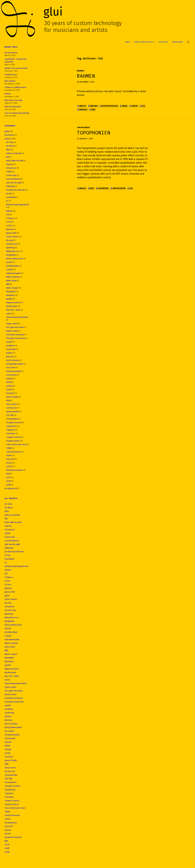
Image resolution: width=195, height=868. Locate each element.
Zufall (8, 485)
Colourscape (11, 175)
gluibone (10, 229)
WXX (8, 474)
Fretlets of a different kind (15, 87)
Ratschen (10, 357)
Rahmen (80, 71)
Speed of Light (12, 397)
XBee (93, 110)
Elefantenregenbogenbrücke (16, 566)
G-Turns (9, 226)
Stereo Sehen (12, 404)
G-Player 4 (10, 218)
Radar (124, 106)
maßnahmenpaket (14, 273)
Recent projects (11, 53)
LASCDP (9, 262)
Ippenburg (10, 248)
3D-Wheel (10, 146)
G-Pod (9, 222)
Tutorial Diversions (14, 452)
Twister (9, 456)
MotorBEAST (11, 292)
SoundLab (10, 393)
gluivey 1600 (11, 233)
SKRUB (9, 382)
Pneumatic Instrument (15, 335)
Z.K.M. (9, 477)
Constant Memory (13, 179)
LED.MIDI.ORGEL (13, 266)
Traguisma (10, 430)
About (128, 42)
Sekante (10, 379)
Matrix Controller (13, 277)
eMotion (9, 211)
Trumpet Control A (13, 437)
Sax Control (11, 368)
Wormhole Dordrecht (15, 470)
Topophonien (83, 128)
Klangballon (11, 255)
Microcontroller (110, 106)
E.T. (7, 201)
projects (8, 139)
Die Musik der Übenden (16, 190)
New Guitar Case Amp (13, 100)
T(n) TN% (10, 415)
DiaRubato (10, 186)
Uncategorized (11, 488)
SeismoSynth (11, 375)
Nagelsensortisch (13, 303)
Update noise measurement (16, 68)
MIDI (92, 188)
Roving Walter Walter (15, 364)
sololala (9, 386)
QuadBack (10, 346)
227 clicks (10, 142)
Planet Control (12, 331)
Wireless (83, 110)
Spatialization (119, 188)
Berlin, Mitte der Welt (15, 161)
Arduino (94, 106)
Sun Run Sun (11, 408)
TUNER (9, 448)
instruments (9, 135)
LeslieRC (10, 270)
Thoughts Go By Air (14, 423)
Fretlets (8, 94)
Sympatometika (12, 412)
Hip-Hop (10, 240)
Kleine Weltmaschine (15, 259)
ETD (8, 215)
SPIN (8, 401)
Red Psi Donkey (12, 360)
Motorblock (11, 295)
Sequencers (103, 188)
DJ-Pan (9, 194)
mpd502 (9, 299)
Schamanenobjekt (14, 371)
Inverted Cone (12, 244)
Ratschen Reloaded (13, 107)
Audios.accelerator (14, 153)
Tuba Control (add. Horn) (16, 445)
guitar (7, 131)
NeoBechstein (12, 306)
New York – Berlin (13, 310)
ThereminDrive (12, 419)
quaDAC (9, 342)
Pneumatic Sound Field (16, 338)
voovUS (9, 467)
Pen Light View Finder (15, 327)
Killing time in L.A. (13, 251)
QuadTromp (11, 349)
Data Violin (163, 42)
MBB (8, 284)
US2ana (9, 463)
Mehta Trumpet (12, 288)
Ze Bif (8, 481)
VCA (143, 106)
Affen (8, 150)
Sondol (9, 390)
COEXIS (9, 172)
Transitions (11, 434)
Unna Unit (10, 459)
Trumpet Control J (13, 441)
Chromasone (11, 168)
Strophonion (177, 42)
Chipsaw (10, 164)
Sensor (134, 106)
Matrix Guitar (11, 281)
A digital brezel (11, 75)
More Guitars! (10, 81)
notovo (9, 314)
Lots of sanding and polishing (17, 113)
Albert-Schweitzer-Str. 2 (145, 42)
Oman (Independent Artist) (17, 317)
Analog (83, 106)
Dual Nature (11, 197)
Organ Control (12, 324)
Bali (8, 157)
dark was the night (14, 183)
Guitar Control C (13, 237)
